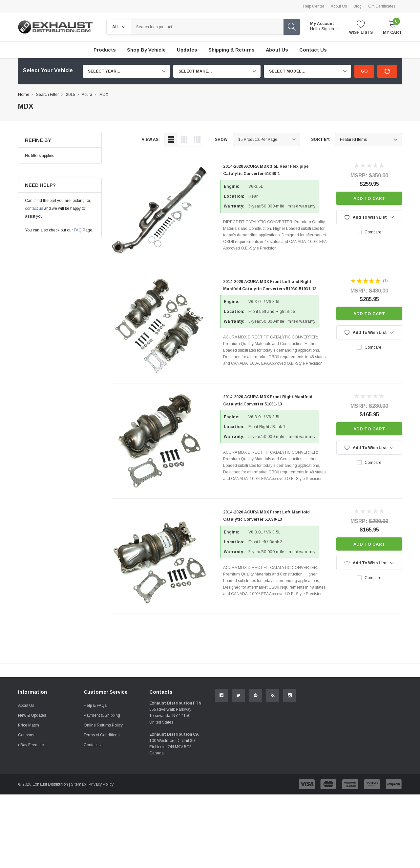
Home (24, 95)
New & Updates (32, 789)
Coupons (26, 809)
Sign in (330, 29)
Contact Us (94, 818)
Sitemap (78, 858)
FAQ (78, 230)
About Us (339, 6)
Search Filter (47, 95)
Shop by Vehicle (146, 50)
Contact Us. (377, 724)
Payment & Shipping (102, 789)
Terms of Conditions (102, 809)
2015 (71, 95)
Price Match (29, 799)
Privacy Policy (101, 858)
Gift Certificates (382, 6)
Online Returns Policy (103, 799)
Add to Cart (369, 198)
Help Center (314, 6)
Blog (357, 6)
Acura (87, 95)
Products (105, 50)
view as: (151, 140)
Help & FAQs (95, 779)
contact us (34, 208)
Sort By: (321, 140)
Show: (222, 140)
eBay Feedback (32, 818)
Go (364, 71)
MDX (104, 95)
